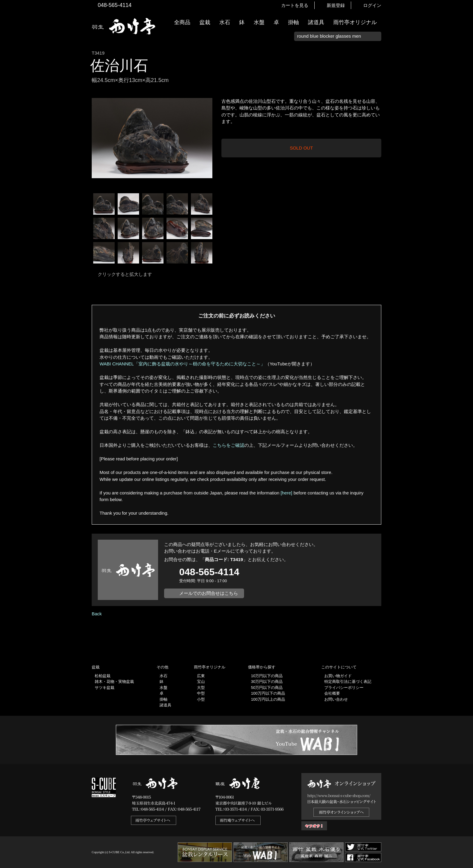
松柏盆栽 (103, 676)
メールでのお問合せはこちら (209, 593)
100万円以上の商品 (268, 699)
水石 (225, 22)
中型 (201, 693)
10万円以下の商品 (267, 676)
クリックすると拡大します (125, 274)
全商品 (182, 22)
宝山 (201, 682)
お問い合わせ (336, 699)
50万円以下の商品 (267, 688)
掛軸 (294, 22)
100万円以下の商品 (268, 693)
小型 (201, 699)
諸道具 (316, 22)
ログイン (372, 5)
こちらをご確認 (229, 445)
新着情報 (465, 106)
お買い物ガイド (465, 154)
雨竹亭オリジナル (355, 22)
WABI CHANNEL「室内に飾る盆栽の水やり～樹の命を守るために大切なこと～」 (182, 364)
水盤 (259, 22)
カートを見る (295, 5)
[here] (286, 493)
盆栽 (205, 22)
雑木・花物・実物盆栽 (114, 682)
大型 (201, 688)
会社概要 (332, 693)
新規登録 (336, 5)
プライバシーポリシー (344, 688)
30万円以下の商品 (267, 682)
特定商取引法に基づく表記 (348, 682)
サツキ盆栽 (105, 688)
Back (97, 614)
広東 (201, 676)
